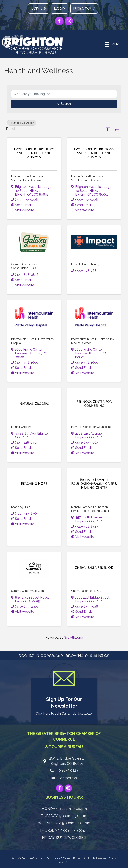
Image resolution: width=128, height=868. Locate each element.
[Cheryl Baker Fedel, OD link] (94, 568)
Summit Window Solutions (28, 591)
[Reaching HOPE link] (34, 484)
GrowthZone (73, 637)
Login (60, 8)
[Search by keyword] (64, 94)
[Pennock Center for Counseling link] (94, 404)
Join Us (39, 8)
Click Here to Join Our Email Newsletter (64, 713)
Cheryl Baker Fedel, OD (86, 591)
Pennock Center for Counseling (91, 427)
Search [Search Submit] (64, 104)
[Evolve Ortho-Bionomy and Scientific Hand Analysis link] (34, 153)
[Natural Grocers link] (34, 404)
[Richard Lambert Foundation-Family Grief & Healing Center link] (94, 484)
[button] (108, 130)
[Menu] (113, 44)
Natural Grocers (21, 427)
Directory (84, 8)
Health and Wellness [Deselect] (22, 123)
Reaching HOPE (21, 507)
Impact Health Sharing (85, 264)
